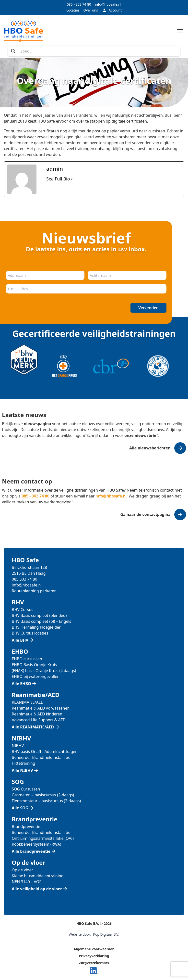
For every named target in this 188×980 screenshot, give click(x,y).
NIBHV (18, 746)
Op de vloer (22, 870)
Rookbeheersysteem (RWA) (36, 844)
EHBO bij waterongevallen (36, 676)
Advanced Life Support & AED (39, 720)
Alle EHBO (21, 684)
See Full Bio (58, 179)
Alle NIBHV (22, 770)
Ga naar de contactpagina (145, 514)
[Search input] (99, 51)
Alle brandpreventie (31, 851)
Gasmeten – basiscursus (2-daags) (43, 795)
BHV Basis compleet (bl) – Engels (41, 621)
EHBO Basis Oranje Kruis (34, 665)
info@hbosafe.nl (108, 4)
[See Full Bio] (72, 179)
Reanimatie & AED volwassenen (41, 708)
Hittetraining (23, 763)
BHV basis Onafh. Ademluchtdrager (44, 751)
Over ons (91, 10)
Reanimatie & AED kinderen (37, 714)
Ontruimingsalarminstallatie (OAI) (43, 838)
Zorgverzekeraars (94, 963)
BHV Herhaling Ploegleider (36, 627)
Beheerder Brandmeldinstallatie (41, 757)
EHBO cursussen (27, 659)
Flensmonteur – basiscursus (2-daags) (46, 801)
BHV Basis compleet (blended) (39, 615)
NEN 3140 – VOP (27, 882)
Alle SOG (20, 808)
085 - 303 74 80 (79, 4)
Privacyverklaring (94, 956)
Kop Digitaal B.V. (106, 934)
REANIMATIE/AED (28, 702)
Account (112, 10)
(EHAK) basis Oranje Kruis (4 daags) (44, 671)
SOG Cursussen (26, 789)
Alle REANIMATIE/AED (33, 727)
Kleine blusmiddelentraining (38, 876)
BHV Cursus (23, 610)
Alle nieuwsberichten (150, 448)
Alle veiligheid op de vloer (37, 889)
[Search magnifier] (13, 51)
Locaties (73, 10)
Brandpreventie (26, 827)
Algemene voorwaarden (94, 949)
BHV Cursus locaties (30, 633)
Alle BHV (20, 640)
